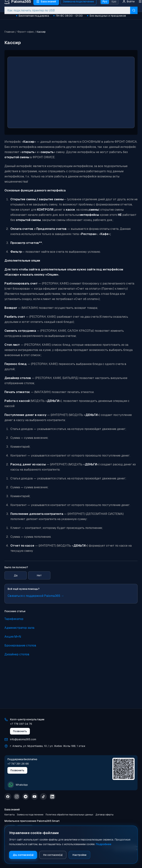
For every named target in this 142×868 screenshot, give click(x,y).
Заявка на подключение (30, 815)
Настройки (79, 855)
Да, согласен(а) (23, 855)
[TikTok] (43, 797)
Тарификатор (14, 619)
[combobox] (67, 10)
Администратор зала (19, 628)
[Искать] (134, 10)
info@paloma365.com (23, 739)
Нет (39, 575)
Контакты (10, 815)
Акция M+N (13, 637)
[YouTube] (34, 797)
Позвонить (20, 731)
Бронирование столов (20, 645)
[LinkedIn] (52, 797)
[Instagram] (17, 797)
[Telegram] (26, 797)
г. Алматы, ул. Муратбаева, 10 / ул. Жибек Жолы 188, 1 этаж (48, 746)
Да (16, 575)
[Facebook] (8, 797)
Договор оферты (104, 815)
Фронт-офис (26, 32)
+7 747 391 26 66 (18, 764)
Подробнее (104, 844)
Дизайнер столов (17, 654)
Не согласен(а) (53, 855)
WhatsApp (18, 785)
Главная (9, 32)
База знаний (12, 809)
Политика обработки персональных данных (69, 815)
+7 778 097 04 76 (21, 724)
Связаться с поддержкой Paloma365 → (36, 596)
